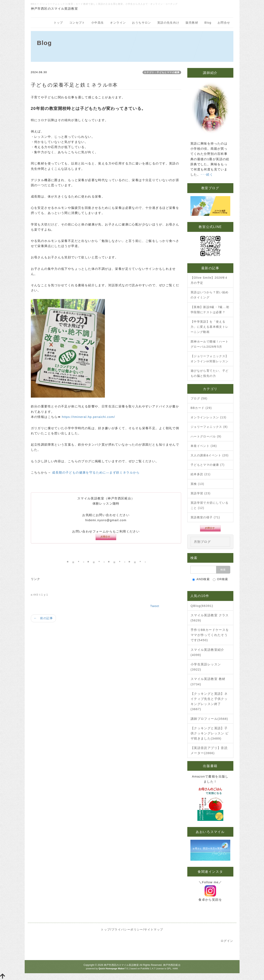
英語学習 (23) (201, 493)
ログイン (227, 941)
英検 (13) (197, 484)
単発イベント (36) (204, 446)
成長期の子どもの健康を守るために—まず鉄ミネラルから (96, 472)
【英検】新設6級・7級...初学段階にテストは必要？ (210, 310)
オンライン (118, 23)
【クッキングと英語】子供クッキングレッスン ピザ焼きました (210, 733)
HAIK (175, 968)
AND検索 (201, 579)
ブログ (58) (199, 398)
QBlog (202, 606)
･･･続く (207, 174)
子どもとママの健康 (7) (208, 465)
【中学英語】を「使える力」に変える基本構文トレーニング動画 (210, 327)
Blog (208, 23)
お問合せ (224, 23)
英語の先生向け (168, 23)
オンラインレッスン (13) (208, 417)
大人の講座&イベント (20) (210, 455)
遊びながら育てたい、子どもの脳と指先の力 (210, 373)
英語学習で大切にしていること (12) (210, 505)
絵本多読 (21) (201, 474)
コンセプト (77, 23)
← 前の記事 (43, 618)
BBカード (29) (201, 408)
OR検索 (221, 579)
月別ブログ (202, 542)
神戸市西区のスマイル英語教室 (121, 965)
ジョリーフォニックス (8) (209, 427)
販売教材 (192, 23)
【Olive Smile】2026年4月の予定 (209, 280)
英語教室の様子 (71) (205, 517)
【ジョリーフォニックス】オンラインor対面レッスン (210, 359)
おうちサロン (141, 23)
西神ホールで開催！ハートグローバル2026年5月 (210, 344)
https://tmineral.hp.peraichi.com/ (89, 417)
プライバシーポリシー (127, 929)
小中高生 (98, 23)
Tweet (155, 606)
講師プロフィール (209, 719)
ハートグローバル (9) (206, 436)
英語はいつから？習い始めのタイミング (210, 295)
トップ (58, 23)
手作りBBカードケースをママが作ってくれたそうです (210, 635)
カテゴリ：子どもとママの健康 (162, 72)
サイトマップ (154, 929)
